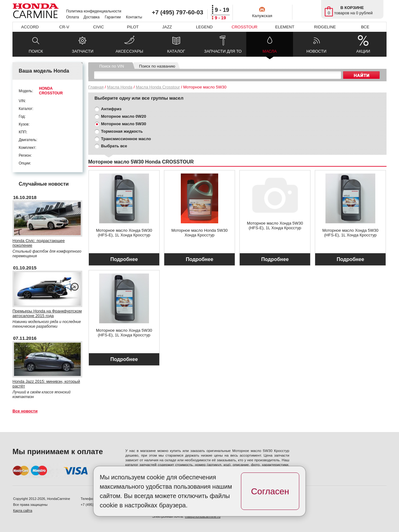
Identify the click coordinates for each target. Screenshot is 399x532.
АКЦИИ (363, 51)
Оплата (72, 17)
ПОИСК (36, 51)
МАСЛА (269, 53)
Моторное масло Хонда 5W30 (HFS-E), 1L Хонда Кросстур (124, 233)
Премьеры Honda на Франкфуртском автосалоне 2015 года (47, 313)
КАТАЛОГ (176, 51)
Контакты (134, 17)
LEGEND (204, 27)
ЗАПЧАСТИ (82, 51)
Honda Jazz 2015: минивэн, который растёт (46, 384)
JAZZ (167, 27)
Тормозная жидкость (122, 131)
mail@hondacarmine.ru (203, 516)
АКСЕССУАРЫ (130, 51)
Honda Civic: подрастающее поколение (39, 243)
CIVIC (99, 27)
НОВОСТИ (316, 51)
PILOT (133, 27)
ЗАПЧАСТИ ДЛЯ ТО (223, 51)
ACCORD (30, 27)
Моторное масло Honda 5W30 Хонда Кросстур (200, 233)
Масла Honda (120, 87)
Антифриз (111, 109)
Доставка (92, 17)
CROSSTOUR (245, 27)
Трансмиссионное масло (126, 139)
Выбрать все (114, 146)
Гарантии (113, 17)
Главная (96, 87)
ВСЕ (365, 27)
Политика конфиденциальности (94, 11)
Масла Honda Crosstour (158, 87)
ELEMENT (285, 27)
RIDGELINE (325, 27)
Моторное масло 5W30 (124, 124)
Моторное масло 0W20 (124, 116)
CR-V (64, 27)
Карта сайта (23, 511)
